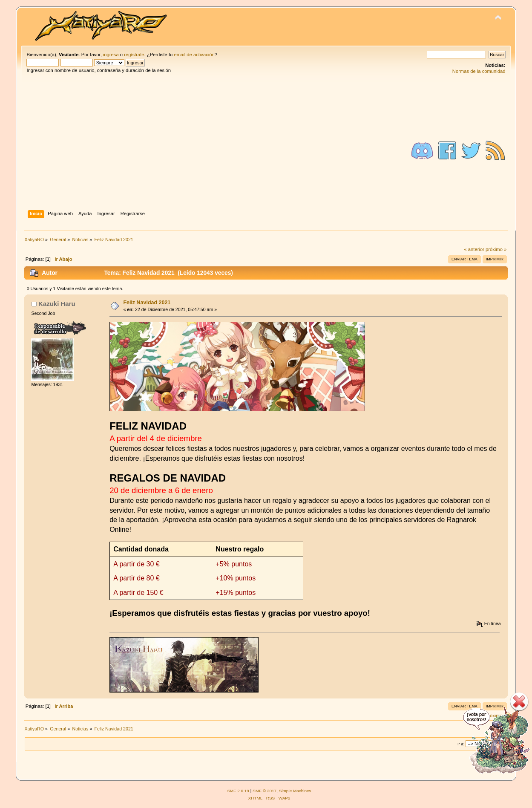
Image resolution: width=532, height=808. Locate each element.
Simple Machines (295, 791)
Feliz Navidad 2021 (147, 303)
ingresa (111, 55)
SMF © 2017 (265, 791)
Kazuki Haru (57, 304)
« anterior (474, 249)
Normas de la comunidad (479, 71)
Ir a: (461, 744)
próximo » (496, 249)
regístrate (134, 55)
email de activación (194, 55)
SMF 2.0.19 (238, 791)
